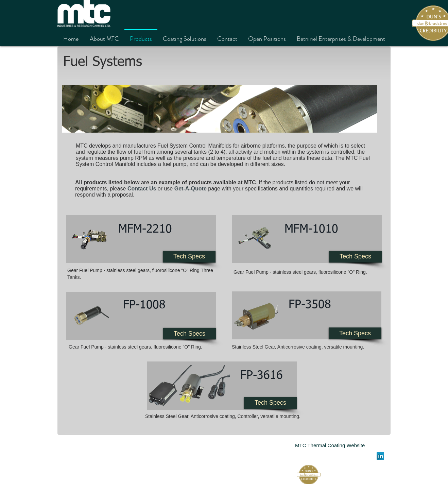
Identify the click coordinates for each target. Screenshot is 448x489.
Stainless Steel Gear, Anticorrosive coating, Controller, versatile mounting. (223, 416)
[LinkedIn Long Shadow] (380, 456)
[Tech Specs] (189, 257)
